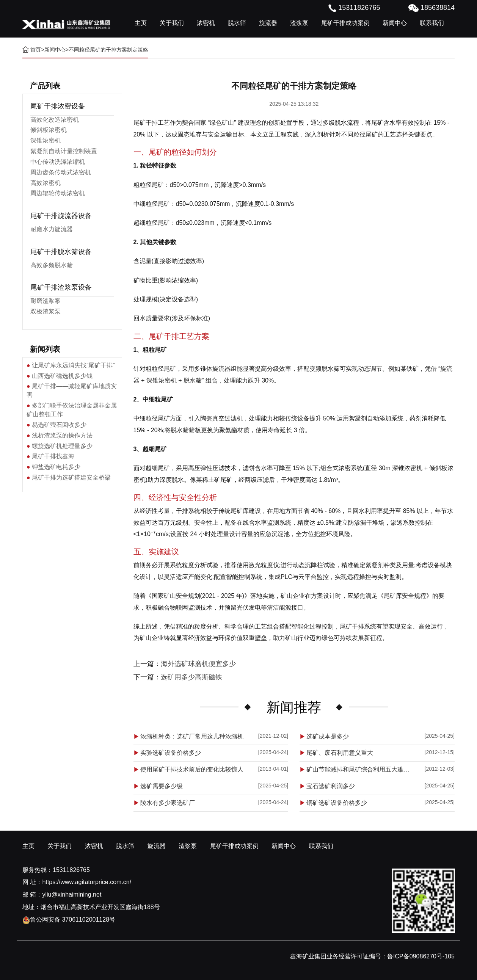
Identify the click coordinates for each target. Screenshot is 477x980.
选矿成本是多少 (328, 736)
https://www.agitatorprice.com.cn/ (87, 882)
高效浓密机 (46, 183)
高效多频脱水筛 (52, 265)
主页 (141, 23)
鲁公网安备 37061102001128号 (69, 920)
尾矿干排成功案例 (345, 23)
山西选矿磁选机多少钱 (62, 376)
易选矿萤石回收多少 (59, 425)
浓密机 (206, 23)
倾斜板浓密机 (49, 130)
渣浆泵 (299, 23)
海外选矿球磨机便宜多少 (198, 664)
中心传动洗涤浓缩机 (58, 162)
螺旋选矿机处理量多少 (62, 446)
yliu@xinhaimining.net (72, 895)
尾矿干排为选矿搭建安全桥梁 (71, 477)
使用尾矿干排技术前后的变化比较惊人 (192, 769)
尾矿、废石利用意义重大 (340, 753)
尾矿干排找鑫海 (53, 456)
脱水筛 (237, 23)
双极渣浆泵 (46, 311)
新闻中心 (395, 23)
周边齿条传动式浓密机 (61, 172)
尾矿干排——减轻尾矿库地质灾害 (72, 390)
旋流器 (268, 23)
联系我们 (432, 23)
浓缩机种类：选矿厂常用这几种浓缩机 (192, 736)
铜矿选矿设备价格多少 (337, 803)
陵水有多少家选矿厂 (168, 803)
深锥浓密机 (46, 140)
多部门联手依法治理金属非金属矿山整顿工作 (72, 410)
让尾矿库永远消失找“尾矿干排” (73, 365)
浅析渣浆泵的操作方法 (62, 435)
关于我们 (172, 23)
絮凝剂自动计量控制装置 (64, 151)
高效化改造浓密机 (55, 120)
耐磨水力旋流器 (52, 229)
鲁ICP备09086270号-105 (421, 956)
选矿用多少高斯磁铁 (191, 677)
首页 (36, 50)
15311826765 (71, 870)
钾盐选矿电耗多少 (56, 467)
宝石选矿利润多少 (331, 786)
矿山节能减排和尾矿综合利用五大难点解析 (361, 769)
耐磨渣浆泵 (46, 301)
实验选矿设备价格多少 (171, 753)
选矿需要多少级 (162, 786)
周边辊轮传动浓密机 (58, 193)
